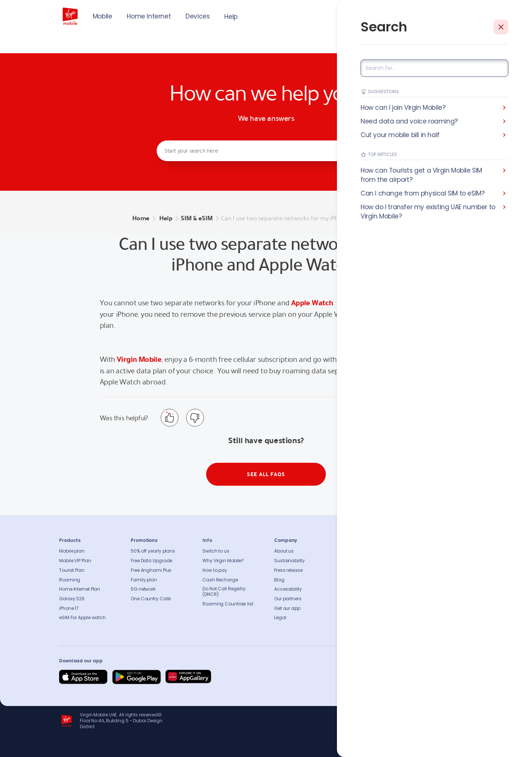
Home (141, 218)
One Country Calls (151, 599)
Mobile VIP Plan (75, 561)
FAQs (351, 551)
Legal (280, 618)
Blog (279, 580)
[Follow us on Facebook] (395, 677)
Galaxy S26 (72, 599)
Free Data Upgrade (151, 561)
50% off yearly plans (153, 551)
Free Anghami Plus (151, 570)
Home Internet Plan (80, 589)
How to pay (215, 570)
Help (231, 17)
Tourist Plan (72, 570)
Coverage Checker (366, 580)
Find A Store (359, 570)
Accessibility (288, 589)
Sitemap (355, 589)
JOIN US (423, 16)
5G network (143, 589)
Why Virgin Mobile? (223, 561)
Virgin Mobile (139, 359)
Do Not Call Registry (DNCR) (224, 592)
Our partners (288, 599)
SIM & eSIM (197, 218)
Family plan (144, 580)
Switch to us (216, 551)
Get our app (287, 608)
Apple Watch (312, 303)
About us (284, 551)
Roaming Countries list (228, 604)
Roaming (70, 580)
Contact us (358, 561)
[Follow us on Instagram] (413, 677)
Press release (288, 570)
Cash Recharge (220, 580)
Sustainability (289, 561)
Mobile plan (72, 551)
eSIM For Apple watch (82, 618)
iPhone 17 (69, 608)
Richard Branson (458, 747)
